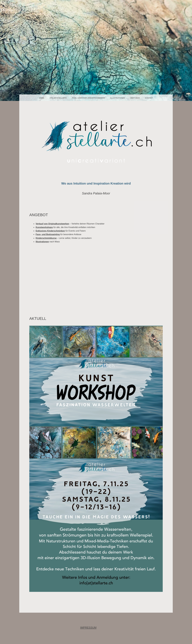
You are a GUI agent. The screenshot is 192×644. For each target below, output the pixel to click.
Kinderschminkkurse (46, 238)
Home (42, 98)
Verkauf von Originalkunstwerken (52, 224)
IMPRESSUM (88, 628)
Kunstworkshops (44, 227)
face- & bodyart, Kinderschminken (88, 98)
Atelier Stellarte (58, 98)
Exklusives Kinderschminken (50, 231)
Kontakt (149, 98)
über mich (135, 98)
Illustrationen (117, 98)
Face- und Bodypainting (48, 234)
